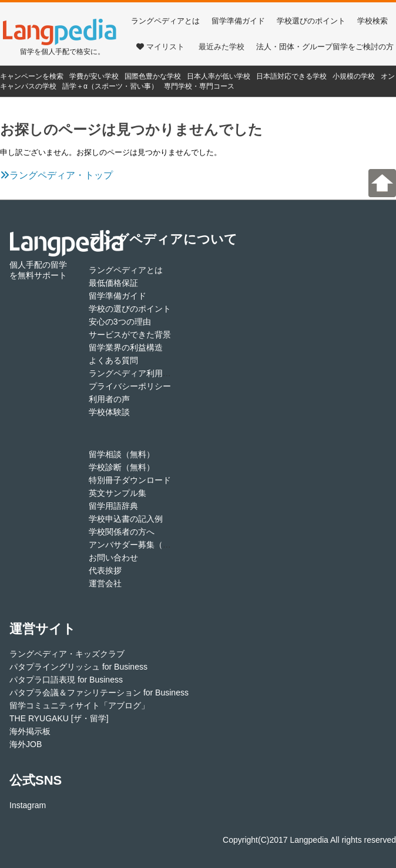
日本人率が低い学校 (219, 76)
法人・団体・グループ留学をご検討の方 (325, 47)
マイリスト (160, 47)
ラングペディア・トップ (56, 175)
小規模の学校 (354, 76)
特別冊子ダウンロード (130, 480)
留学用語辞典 (113, 506)
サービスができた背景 (130, 335)
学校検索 (372, 21)
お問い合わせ (113, 558)
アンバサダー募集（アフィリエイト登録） (167, 545)
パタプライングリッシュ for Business (78, 667)
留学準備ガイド (238, 21)
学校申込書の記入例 (126, 519)
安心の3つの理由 (120, 322)
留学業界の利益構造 (126, 347)
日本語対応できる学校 (291, 76)
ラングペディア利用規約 (134, 373)
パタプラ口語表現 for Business (66, 680)
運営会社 (105, 583)
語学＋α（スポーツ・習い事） (110, 86)
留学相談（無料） (122, 454)
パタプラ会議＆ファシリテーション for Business (99, 693)
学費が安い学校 (94, 76)
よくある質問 (113, 360)
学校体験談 (109, 412)
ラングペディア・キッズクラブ (67, 654)
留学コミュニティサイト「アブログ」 (79, 705)
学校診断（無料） (122, 467)
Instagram (28, 805)
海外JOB (26, 744)
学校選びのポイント (311, 21)
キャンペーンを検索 (32, 76)
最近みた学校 (222, 47)
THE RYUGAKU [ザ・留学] (59, 718)
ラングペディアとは (165, 21)
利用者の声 (109, 399)
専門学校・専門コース (199, 86)
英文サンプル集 (118, 493)
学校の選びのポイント (130, 309)
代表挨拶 (105, 570)
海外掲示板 (30, 731)
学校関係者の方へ (122, 532)
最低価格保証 (113, 283)
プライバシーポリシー (130, 386)
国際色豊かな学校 (153, 76)
